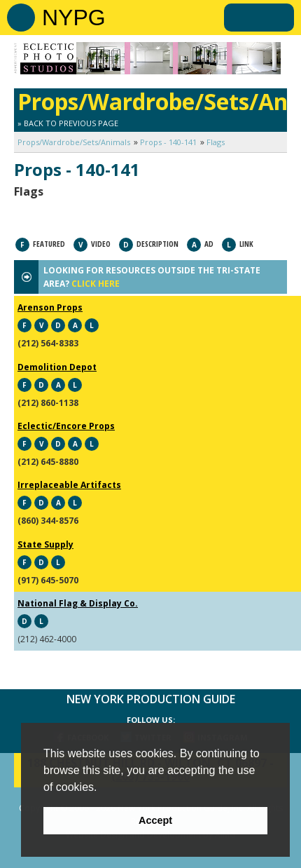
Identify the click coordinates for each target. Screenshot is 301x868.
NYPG (74, 18)
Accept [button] (155, 820)
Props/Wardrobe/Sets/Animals (74, 142)
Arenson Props (50, 307)
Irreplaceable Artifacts (69, 485)
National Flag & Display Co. (78, 603)
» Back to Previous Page (68, 123)
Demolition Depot (57, 367)
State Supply (45, 544)
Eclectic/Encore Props (66, 426)
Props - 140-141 (168, 142)
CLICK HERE (96, 284)
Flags (216, 142)
